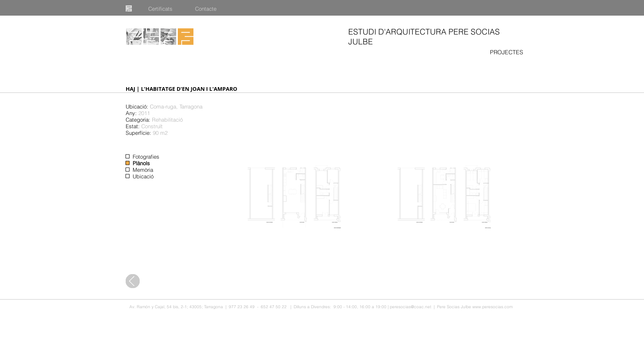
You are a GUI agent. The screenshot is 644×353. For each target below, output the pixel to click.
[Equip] (151, 37)
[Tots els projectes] (133, 281)
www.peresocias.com (492, 307)
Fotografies (146, 157)
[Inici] (186, 37)
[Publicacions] (168, 37)
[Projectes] (134, 37)
